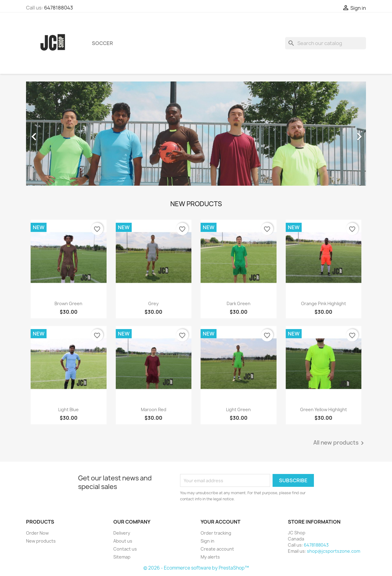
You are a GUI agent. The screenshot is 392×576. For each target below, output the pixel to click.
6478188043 (58, 8)
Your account (221, 522)
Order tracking (216, 533)
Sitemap (122, 557)
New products (41, 541)
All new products (340, 443)
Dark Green (239, 303)
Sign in (207, 541)
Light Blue (68, 409)
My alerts (210, 557)
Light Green (238, 409)
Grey (153, 303)
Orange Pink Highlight (324, 303)
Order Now (37, 533)
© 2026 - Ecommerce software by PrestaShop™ (196, 568)
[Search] (326, 43)
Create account (217, 549)
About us (123, 541)
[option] (196, 134)
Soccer (102, 43)
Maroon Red (154, 409)
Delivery (122, 533)
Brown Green (68, 303)
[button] (52, 134)
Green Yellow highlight (324, 409)
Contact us (125, 549)
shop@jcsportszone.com (334, 551)
